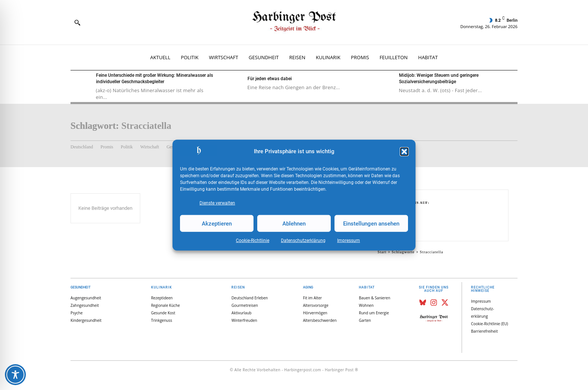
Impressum (349, 241)
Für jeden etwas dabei (270, 79)
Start (382, 252)
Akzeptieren (217, 223)
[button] (404, 152)
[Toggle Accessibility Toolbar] (15, 375)
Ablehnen (294, 223)
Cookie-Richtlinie (253, 241)
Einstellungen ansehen (371, 223)
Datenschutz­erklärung (303, 241)
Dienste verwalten (217, 203)
